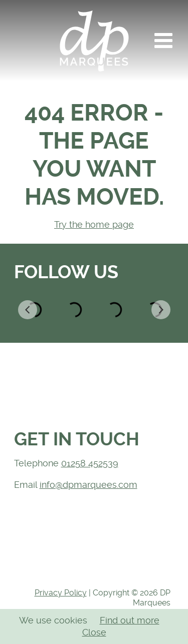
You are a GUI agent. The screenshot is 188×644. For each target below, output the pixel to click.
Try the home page (94, 224)
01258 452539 (90, 463)
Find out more (130, 620)
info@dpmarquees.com (88, 485)
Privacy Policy (61, 593)
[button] (163, 41)
